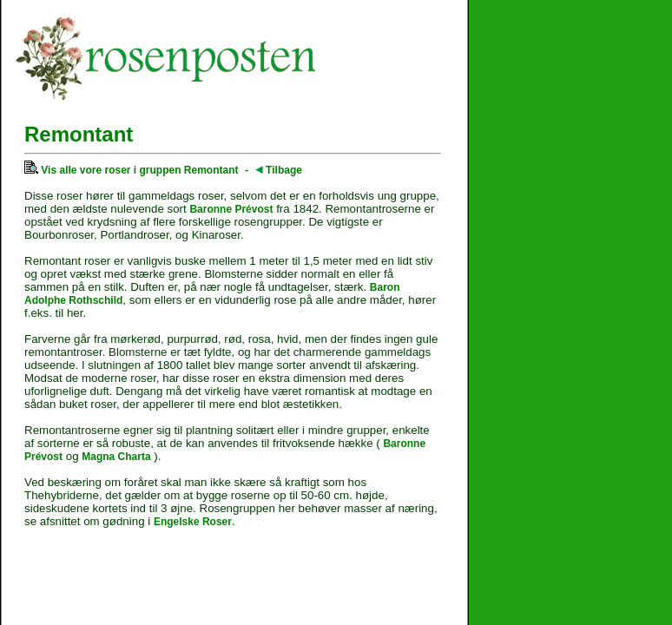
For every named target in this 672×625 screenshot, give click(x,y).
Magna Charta (116, 457)
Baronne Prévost (231, 209)
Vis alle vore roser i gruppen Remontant (132, 170)
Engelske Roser (193, 522)
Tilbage (279, 170)
